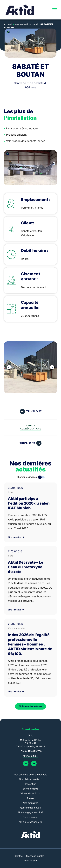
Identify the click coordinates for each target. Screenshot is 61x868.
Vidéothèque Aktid (30, 793)
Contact (19, 856)
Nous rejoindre (30, 817)
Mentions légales (35, 856)
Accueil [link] (8, 24)
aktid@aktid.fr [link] (31, 756)
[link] (20, 10)
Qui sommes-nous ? (31, 808)
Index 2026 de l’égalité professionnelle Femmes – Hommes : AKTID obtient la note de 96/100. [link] (30, 644)
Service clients (30, 789)
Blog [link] (10, 492)
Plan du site (31, 860)
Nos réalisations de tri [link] (26, 24)
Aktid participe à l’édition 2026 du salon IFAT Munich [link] (29, 503)
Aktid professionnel (29, 822)
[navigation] (55, 10)
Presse (31, 798)
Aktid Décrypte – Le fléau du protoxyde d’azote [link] (26, 567)
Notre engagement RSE (31, 812)
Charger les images (27, 477)
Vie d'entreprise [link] (16, 628)
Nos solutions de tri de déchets (30, 775)
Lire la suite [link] (16, 537)
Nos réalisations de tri (30, 779)
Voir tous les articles (31, 706)
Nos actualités (30, 803)
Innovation (31, 784)
